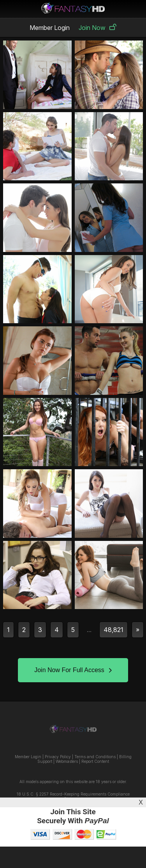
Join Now (98, 28)
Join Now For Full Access (73, 670)
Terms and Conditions (95, 757)
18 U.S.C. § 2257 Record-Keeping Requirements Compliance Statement (73, 796)
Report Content (95, 761)
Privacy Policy (58, 757)
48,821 (113, 630)
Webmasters (67, 761)
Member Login (50, 28)
